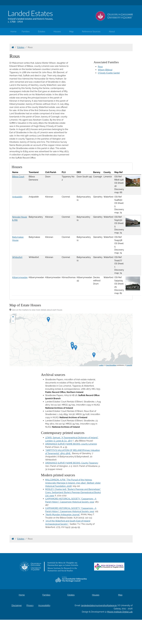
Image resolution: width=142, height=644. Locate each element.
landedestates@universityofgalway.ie (99, 605)
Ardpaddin (17, 197)
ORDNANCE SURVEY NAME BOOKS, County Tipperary (72, 463)
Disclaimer (17, 605)
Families (26, 32)
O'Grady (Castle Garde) (109, 73)
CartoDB (129, 365)
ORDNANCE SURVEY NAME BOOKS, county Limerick (71, 444)
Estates (42, 32)
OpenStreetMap (111, 365)
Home (13, 32)
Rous (100, 67)
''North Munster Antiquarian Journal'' (63, 515)
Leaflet (101, 365)
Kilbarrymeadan (20, 277)
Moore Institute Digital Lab (120, 612)
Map (71, 32)
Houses (57, 32)
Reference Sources (91, 32)
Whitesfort (17, 257)
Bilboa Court (18, 177)
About (112, 32)
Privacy (30, 605)
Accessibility (44, 605)
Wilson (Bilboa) (105, 70)
